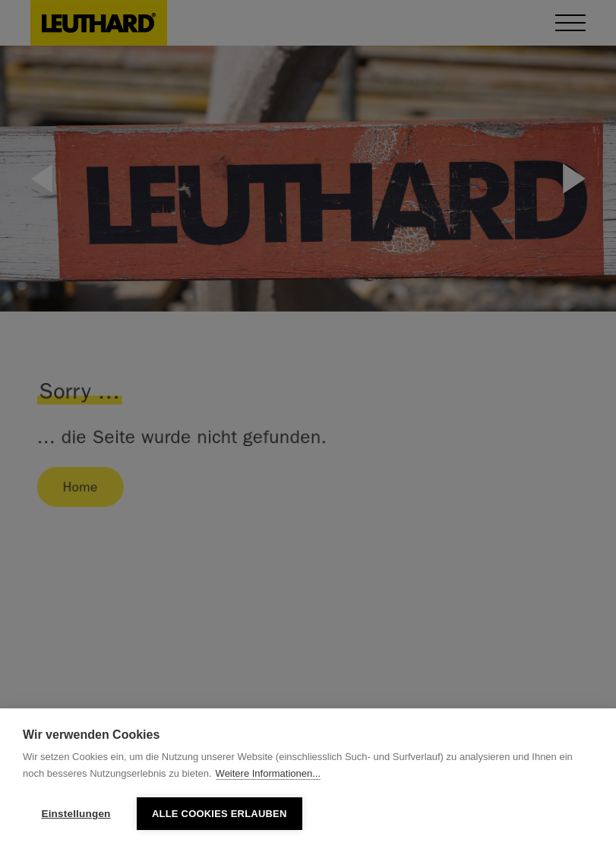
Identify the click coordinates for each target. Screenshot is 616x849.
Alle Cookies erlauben (220, 814)
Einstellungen (76, 814)
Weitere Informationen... (269, 773)
